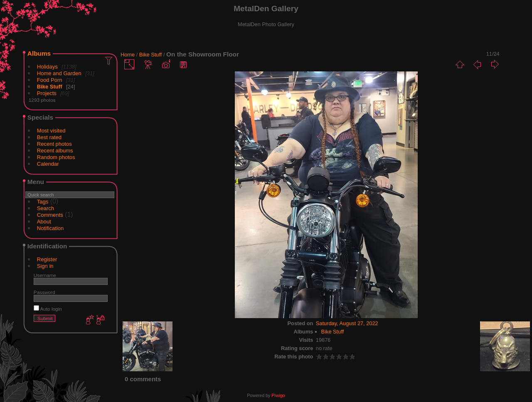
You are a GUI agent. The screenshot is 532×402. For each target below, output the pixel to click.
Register (47, 259)
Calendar (48, 164)
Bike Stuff (50, 87)
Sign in (45, 266)
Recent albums (55, 151)
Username (45, 275)
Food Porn (50, 80)
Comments (50, 215)
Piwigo (278, 395)
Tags (43, 202)
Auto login (48, 309)
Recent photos (54, 144)
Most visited (51, 131)
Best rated (49, 137)
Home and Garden (59, 73)
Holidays (47, 67)
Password (44, 292)
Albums (39, 53)
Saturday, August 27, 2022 (347, 323)
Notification (50, 228)
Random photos (56, 157)
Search (46, 208)
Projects (47, 93)
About (44, 222)
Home (128, 55)
